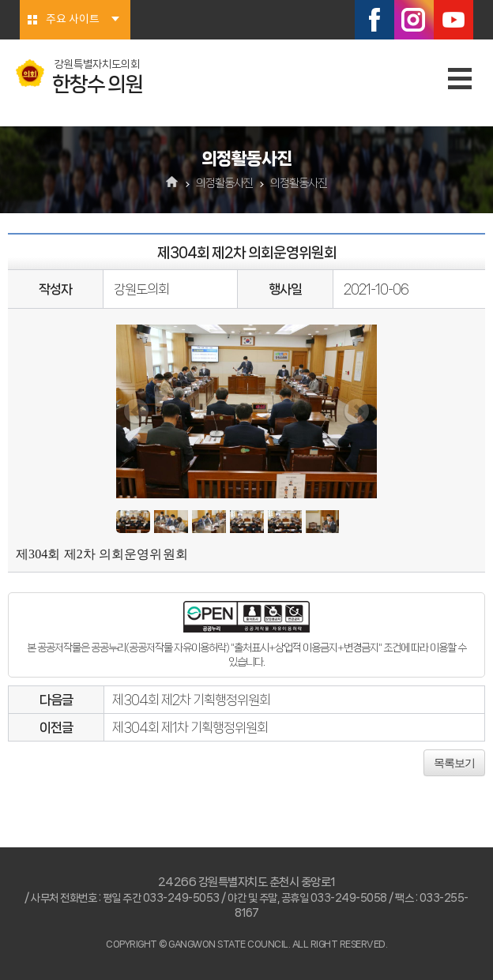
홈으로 (173, 183)
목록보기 (454, 763)
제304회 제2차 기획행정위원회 (191, 700)
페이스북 (374, 20)
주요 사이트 (73, 20)
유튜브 (453, 20)
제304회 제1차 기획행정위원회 (190, 727)
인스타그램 (414, 20)
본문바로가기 (0, 0)
